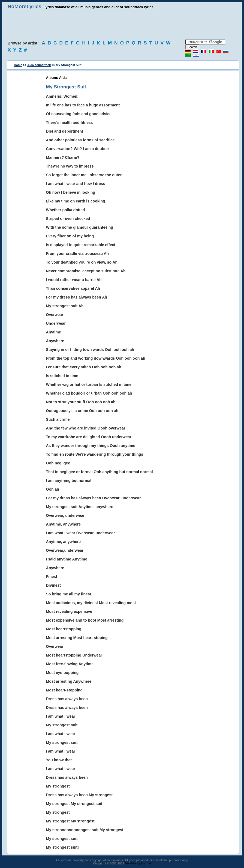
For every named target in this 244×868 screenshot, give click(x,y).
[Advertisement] (122, 25)
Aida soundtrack (39, 65)
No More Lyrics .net (138, 863)
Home (18, 65)
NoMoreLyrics (25, 6)
